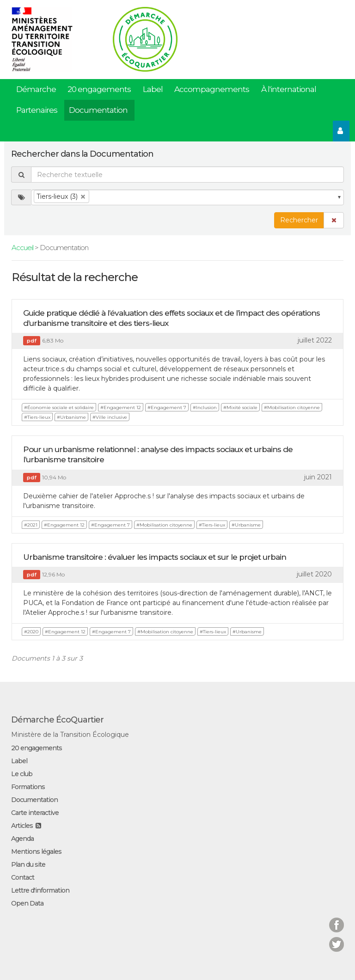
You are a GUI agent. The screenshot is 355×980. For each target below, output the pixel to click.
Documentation (98, 110)
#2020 (31, 632)
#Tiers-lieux (37, 417)
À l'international (289, 89)
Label (153, 89)
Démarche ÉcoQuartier (57, 720)
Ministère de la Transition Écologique (70, 735)
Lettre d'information (40, 890)
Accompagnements (212, 89)
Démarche (36, 89)
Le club (22, 774)
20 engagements (99, 89)
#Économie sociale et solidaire (59, 407)
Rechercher (299, 220)
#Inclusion (205, 407)
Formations (28, 787)
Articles (22, 826)
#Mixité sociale (240, 407)
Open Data (27, 903)
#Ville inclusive (110, 417)
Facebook (337, 919)
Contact (23, 877)
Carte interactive (35, 813)
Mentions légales (36, 851)
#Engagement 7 (167, 407)
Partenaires (37, 110)
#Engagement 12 (121, 407)
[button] (334, 220)
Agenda (22, 839)
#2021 (31, 525)
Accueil (22, 248)
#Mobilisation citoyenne (292, 407)
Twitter (337, 939)
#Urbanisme (71, 417)
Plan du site (28, 864)
